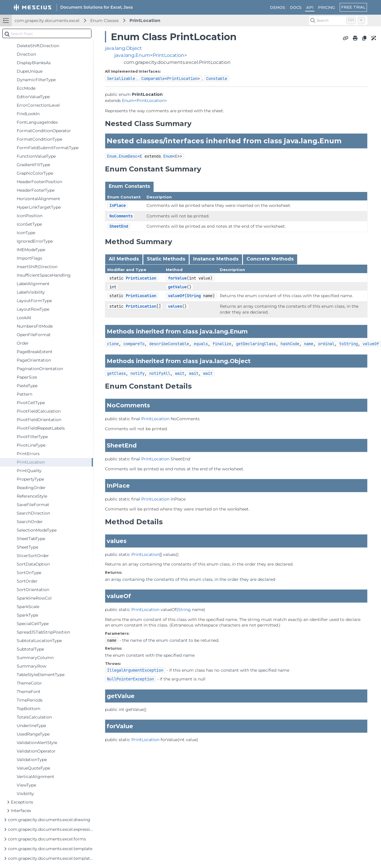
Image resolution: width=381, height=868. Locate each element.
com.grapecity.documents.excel (47, 21)
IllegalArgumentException (135, 670)
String (194, 296)
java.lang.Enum (132, 55)
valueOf (176, 296)
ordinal (326, 344)
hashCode (290, 344)
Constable (217, 79)
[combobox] (47, 33)
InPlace (118, 205)
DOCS (296, 7)
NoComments (121, 216)
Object (240, 361)
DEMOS (278, 7)
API (310, 7)
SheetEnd (119, 226)
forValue (177, 278)
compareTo (134, 344)
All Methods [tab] (124, 259)
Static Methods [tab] (166, 259)
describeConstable (169, 344)
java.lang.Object (123, 48)
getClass (116, 373)
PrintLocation (145, 21)
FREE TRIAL (353, 7)
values (175, 306)
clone (113, 344)
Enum (128, 101)
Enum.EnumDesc (122, 156)
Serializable (121, 79)
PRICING (326, 7)
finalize (222, 344)
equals (201, 344)
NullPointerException (130, 679)
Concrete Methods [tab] (270, 259)
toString (348, 344)
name (309, 344)
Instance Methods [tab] (216, 259)
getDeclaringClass (256, 344)
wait (180, 373)
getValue (177, 287)
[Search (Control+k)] (338, 21)
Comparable (153, 79)
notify (137, 373)
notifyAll (160, 373)
